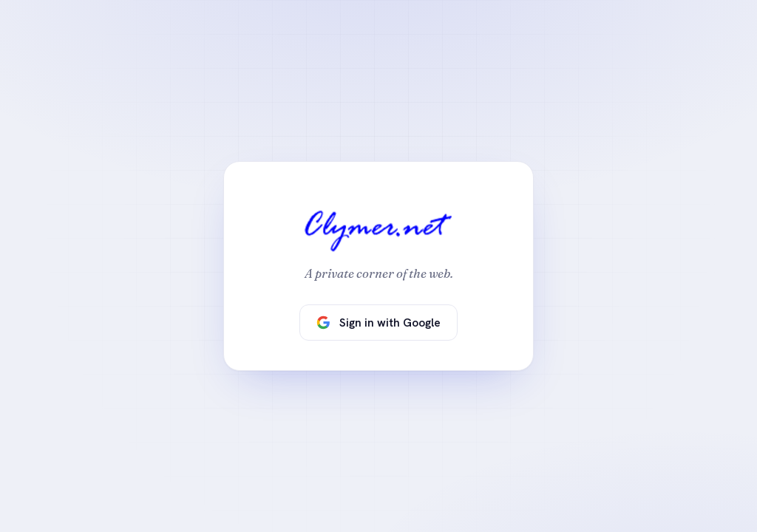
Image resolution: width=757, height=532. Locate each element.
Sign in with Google (378, 323)
